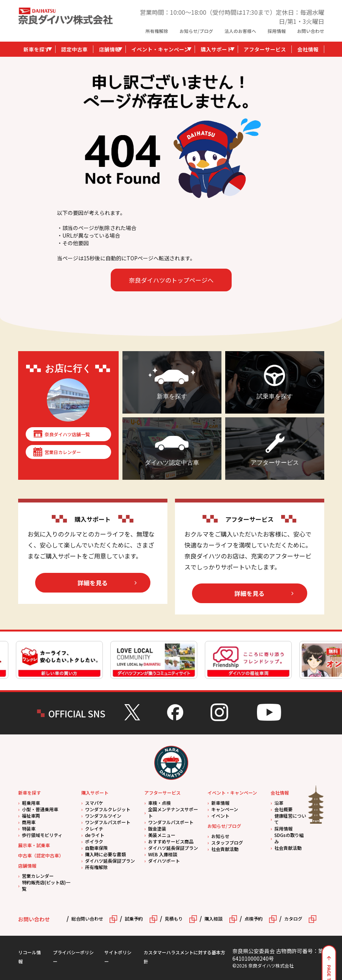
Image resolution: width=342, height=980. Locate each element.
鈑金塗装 (157, 828)
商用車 (29, 822)
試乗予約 (134, 919)
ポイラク (94, 841)
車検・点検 (159, 803)
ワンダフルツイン (103, 816)
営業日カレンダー (63, 452)
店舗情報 (110, 49)
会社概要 (283, 809)
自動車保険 (96, 848)
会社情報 (308, 49)
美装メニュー (162, 835)
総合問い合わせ (87, 919)
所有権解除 (157, 31)
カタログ (293, 919)
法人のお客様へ (240, 31)
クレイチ (94, 828)
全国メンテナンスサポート (173, 812)
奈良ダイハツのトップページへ (171, 280)
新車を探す (37, 49)
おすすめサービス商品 (171, 841)
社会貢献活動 (225, 849)
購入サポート (217, 49)
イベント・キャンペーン (160, 49)
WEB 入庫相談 (163, 854)
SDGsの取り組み (289, 838)
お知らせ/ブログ (196, 31)
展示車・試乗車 (34, 845)
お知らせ (220, 836)
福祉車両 (31, 816)
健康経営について (290, 819)
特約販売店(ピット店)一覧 (46, 885)
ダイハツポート (164, 861)
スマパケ (94, 803)
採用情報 (277, 31)
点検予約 (254, 919)
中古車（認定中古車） (41, 855)
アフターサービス (265, 49)
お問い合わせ (311, 31)
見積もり (174, 919)
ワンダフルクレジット (108, 809)
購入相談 (214, 919)
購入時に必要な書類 (105, 854)
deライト (95, 835)
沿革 (279, 803)
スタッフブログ (227, 842)
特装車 (29, 828)
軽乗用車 (31, 803)
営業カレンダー (38, 876)
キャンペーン (225, 809)
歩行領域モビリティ (42, 835)
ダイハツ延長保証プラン (110, 861)
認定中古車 (74, 49)
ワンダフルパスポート (108, 822)
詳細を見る (93, 583)
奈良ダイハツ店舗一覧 (67, 434)
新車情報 (220, 803)
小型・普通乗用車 (40, 809)
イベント (220, 816)
